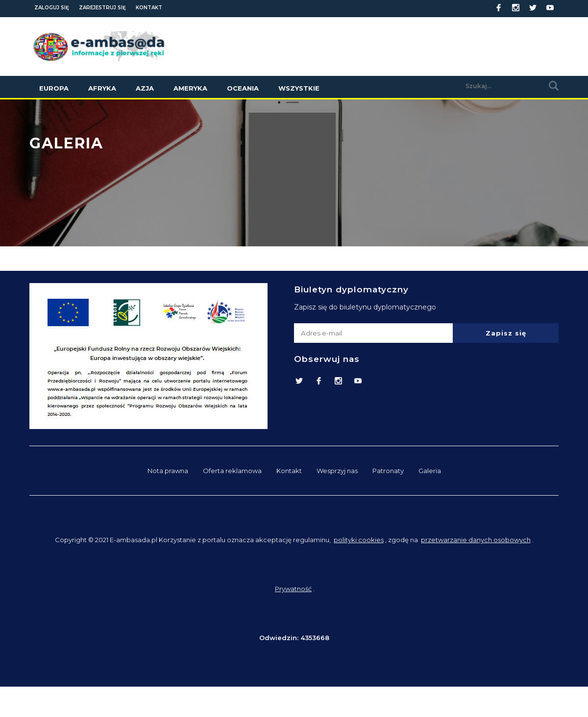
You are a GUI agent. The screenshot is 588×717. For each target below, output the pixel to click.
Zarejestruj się (102, 8)
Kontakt (149, 8)
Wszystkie (299, 88)
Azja (145, 88)
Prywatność (293, 589)
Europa (54, 88)
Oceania (243, 88)
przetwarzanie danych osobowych (476, 540)
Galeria (430, 471)
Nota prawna (168, 471)
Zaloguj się (52, 8)
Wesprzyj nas (337, 471)
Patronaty (388, 471)
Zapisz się (506, 333)
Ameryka (190, 88)
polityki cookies (359, 540)
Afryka (102, 88)
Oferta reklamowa (232, 471)
